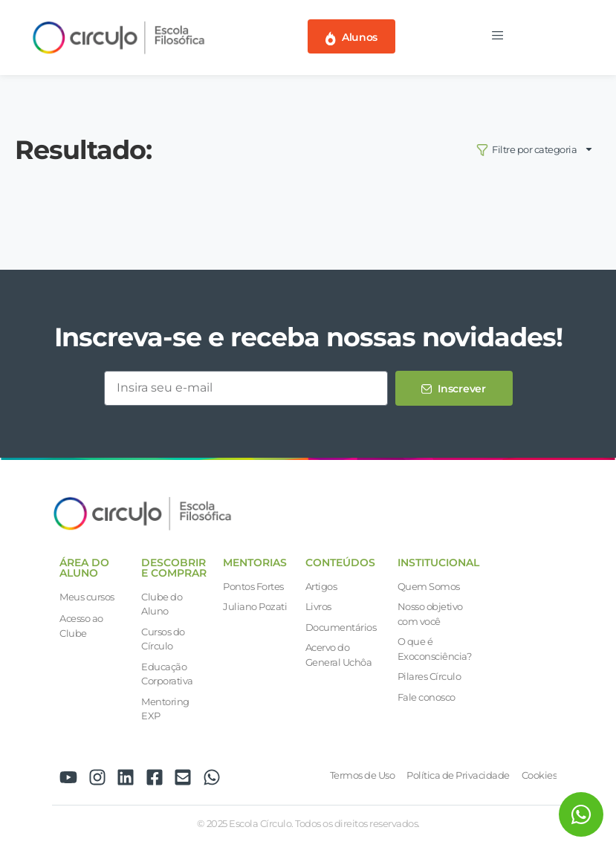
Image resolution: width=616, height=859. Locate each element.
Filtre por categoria (535, 149)
